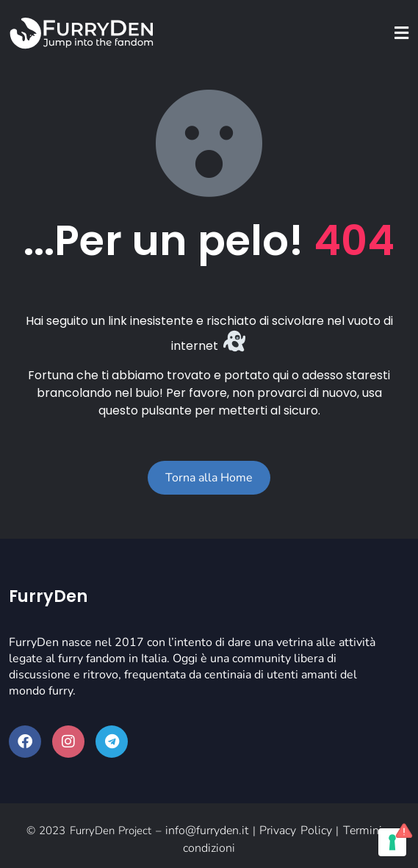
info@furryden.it (207, 831)
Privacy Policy (296, 831)
